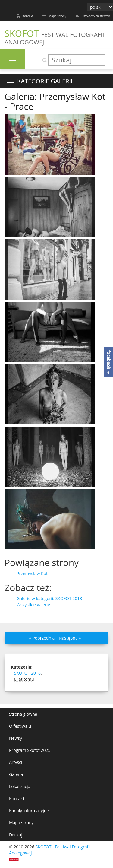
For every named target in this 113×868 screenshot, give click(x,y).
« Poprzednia (42, 638)
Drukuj (16, 835)
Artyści (16, 762)
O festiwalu (20, 726)
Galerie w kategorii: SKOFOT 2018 (49, 598)
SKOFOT (54, 37)
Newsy (16, 738)
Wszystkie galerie (33, 604)
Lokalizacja (20, 786)
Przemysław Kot (32, 573)
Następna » (70, 638)
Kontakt (28, 16)
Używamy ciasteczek (96, 16)
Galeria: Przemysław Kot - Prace (55, 101)
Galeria (16, 774)
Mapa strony (57, 16)
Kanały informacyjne (29, 811)
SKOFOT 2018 (28, 673)
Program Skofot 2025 (30, 750)
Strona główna (23, 714)
